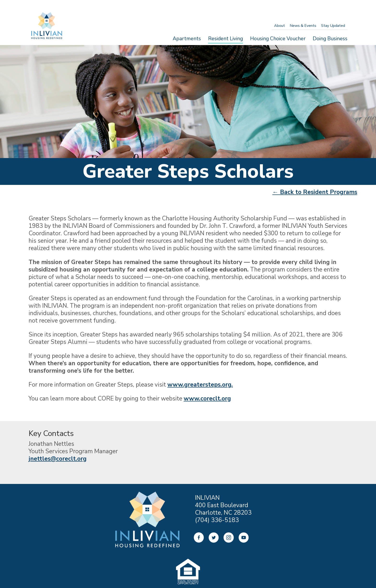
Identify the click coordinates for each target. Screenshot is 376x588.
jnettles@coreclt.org (58, 459)
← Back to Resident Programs (315, 192)
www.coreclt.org (207, 399)
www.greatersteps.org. (200, 385)
